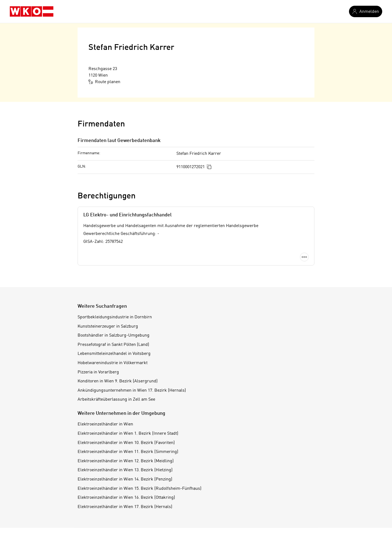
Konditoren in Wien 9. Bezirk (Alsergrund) (118, 381)
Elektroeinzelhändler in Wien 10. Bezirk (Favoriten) (126, 443)
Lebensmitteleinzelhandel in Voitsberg (114, 354)
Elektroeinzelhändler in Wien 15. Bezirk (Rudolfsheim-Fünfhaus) (140, 489)
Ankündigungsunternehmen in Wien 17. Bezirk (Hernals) (132, 391)
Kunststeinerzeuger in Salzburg (108, 327)
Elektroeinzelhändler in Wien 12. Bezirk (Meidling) (126, 461)
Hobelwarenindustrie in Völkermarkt (113, 363)
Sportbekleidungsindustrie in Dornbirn (115, 317)
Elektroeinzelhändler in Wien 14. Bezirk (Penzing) (125, 479)
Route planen (104, 82)
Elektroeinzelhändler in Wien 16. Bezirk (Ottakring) (126, 498)
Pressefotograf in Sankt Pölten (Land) (113, 345)
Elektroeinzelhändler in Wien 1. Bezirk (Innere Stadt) (128, 434)
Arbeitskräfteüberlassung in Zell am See (116, 400)
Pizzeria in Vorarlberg (98, 372)
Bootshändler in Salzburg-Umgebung (114, 336)
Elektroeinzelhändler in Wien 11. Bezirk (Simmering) (128, 452)
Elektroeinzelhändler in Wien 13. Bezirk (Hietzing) (125, 470)
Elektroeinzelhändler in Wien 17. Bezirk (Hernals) (125, 507)
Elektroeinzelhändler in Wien (105, 424)
